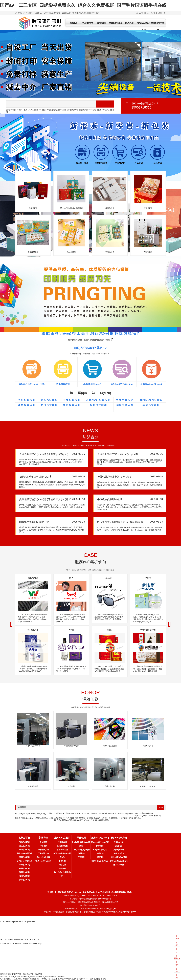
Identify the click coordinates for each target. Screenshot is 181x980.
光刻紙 (50, 813)
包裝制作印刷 (74, 110)
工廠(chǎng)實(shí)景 (81, 850)
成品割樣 (71, 786)
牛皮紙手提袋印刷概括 (110, 499)
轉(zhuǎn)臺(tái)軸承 (126, 814)
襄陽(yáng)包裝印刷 (25, 853)
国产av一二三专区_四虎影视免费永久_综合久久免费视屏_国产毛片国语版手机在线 (83, 5)
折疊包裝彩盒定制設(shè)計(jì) (114, 477)
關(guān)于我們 (158, 27)
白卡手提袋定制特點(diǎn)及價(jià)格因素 (120, 522)
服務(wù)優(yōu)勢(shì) (119, 861)
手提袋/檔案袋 (62, 850)
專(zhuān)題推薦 (43, 857)
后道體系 (81, 857)
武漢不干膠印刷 (155, 816)
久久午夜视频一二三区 (9, 979)
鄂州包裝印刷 (25, 868)
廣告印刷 (62, 861)
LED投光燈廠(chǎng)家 (44, 818)
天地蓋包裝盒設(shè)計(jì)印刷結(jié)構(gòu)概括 (46, 454)
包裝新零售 (88, 23)
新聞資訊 (102, 23)
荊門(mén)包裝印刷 (24, 861)
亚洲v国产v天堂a (64, 979)
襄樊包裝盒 (148, 208)
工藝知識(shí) (43, 853)
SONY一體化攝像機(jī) (111, 818)
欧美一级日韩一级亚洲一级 (29, 979)
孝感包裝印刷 (25, 865)
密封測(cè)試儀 (127, 818)
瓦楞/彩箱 (62, 865)
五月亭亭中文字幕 (79, 979)
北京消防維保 (59, 813)
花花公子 (110, 578)
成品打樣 (81, 853)
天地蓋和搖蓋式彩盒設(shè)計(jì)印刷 (118, 454)
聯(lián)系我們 (119, 865)
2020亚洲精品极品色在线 (96, 979)
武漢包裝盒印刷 (36, 110)
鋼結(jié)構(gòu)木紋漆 (108, 813)
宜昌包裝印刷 (25, 842)
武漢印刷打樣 (148, 746)
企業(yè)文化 (119, 842)
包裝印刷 (27, 110)
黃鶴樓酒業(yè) (148, 630)
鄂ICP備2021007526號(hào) (90, 905)
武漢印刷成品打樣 (110, 746)
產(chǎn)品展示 (116, 27)
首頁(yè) (74, 23)
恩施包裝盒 (148, 252)
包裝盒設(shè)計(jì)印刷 (61, 110)
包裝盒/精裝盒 (62, 846)
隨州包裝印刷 (25, 872)
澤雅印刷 (130, 23)
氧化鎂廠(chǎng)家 (22, 814)
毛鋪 (71, 630)
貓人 (71, 578)
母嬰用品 (100, 857)
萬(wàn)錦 (33, 578)
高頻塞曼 (94, 813)
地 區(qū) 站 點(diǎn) (90, 393)
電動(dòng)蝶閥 (141, 816)
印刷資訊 (43, 846)
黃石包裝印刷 (25, 846)
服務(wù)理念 (119, 853)
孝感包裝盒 (110, 252)
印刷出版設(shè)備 (71, 746)
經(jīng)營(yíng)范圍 (119, 857)
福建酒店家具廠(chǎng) (24, 818)
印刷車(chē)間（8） (148, 786)
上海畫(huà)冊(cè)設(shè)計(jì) (77, 813)
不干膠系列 (62, 842)
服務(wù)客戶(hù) (144, 27)
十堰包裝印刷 (25, 850)
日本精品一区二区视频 (49, 979)
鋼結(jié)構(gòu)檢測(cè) (144, 813)
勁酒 (110, 630)
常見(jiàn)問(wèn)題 (43, 861)
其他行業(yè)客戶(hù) (100, 861)
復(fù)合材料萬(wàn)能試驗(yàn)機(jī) (69, 820)
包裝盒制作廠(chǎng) (86, 110)
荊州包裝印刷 (25, 857)
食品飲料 (100, 853)
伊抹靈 (148, 578)
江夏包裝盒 (33, 208)
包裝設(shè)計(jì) (47, 110)
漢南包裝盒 (110, 208)
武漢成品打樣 (110, 786)
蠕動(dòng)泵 (80, 818)
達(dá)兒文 (33, 630)
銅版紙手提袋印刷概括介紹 (34, 522)
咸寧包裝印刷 (25, 880)
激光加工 (138, 818)
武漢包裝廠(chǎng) (100, 110)
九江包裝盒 (71, 252)
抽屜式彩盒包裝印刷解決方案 (36, 477)
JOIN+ (161, 807)
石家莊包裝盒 (33, 252)
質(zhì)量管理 (119, 850)
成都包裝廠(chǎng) (39, 814)
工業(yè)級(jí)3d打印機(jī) (64, 818)
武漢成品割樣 (33, 786)
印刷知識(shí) (43, 850)
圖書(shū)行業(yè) (100, 850)
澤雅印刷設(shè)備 (33, 746)
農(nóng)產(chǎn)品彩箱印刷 (71, 208)
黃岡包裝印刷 (25, 876)
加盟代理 (119, 846)
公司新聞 (43, 842)
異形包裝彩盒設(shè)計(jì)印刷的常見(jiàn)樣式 (45, 499)
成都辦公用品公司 (94, 818)
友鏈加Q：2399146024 (100, 820)
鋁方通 (87, 820)
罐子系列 (62, 868)
